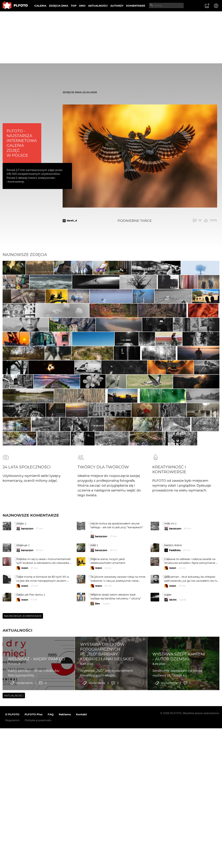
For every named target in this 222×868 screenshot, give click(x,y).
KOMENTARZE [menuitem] (136, 6)
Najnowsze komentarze (31, 700)
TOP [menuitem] (74, 6)
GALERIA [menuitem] (40, 6)
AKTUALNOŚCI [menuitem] (98, 6)
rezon (25, 752)
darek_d (72, 221)
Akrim (173, 784)
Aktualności (17, 815)
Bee (97, 788)
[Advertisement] (111, 37)
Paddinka (175, 735)
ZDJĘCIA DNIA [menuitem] (59, 6)
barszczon (27, 713)
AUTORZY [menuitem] (117, 6)
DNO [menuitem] (82, 6)
